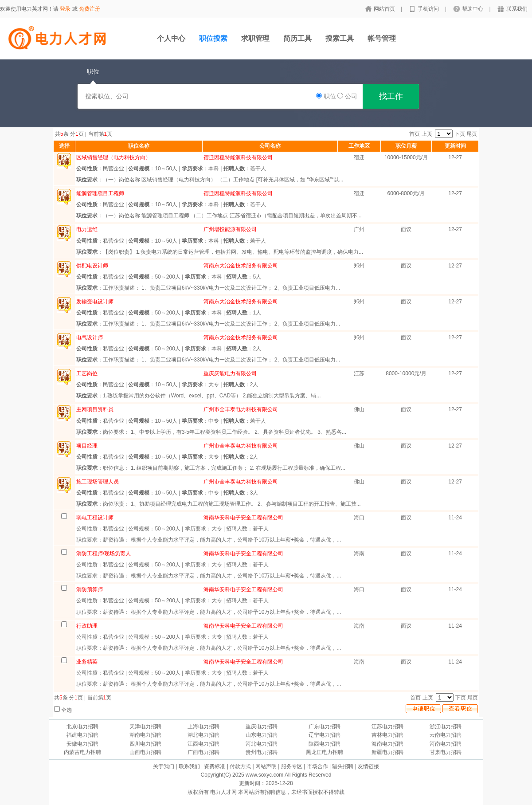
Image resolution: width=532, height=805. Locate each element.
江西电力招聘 (203, 744)
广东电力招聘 (325, 726)
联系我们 (517, 9)
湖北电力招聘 (203, 735)
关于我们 (164, 766)
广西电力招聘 (203, 752)
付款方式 (240, 766)
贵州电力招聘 (262, 752)
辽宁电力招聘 (325, 735)
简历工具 (297, 38)
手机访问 (429, 9)
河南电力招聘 (446, 744)
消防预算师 (90, 589)
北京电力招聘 (82, 726)
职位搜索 (213, 38)
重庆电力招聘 (262, 726)
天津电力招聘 (145, 726)
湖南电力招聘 (145, 735)
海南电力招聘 (387, 744)
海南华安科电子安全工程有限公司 (243, 518)
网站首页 (385, 9)
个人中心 (171, 38)
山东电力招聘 (262, 735)
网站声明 (266, 766)
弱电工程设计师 (95, 518)
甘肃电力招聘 (446, 752)
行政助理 (87, 626)
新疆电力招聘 (387, 752)
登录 (65, 9)
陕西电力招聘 (325, 744)
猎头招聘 (343, 766)
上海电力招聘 (203, 726)
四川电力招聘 (145, 744)
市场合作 (317, 766)
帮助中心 (473, 9)
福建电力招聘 (82, 735)
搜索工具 (340, 38)
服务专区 (292, 766)
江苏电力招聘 (387, 726)
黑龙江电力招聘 (325, 752)
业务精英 (87, 662)
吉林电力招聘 (387, 735)
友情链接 (368, 766)
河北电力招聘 (262, 744)
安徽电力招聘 (82, 744)
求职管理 (255, 38)
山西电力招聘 (145, 752)
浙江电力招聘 (446, 726)
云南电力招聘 (446, 735)
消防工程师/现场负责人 (104, 554)
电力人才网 (223, 792)
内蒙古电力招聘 (82, 752)
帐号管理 (382, 38)
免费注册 (90, 9)
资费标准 (215, 766)
